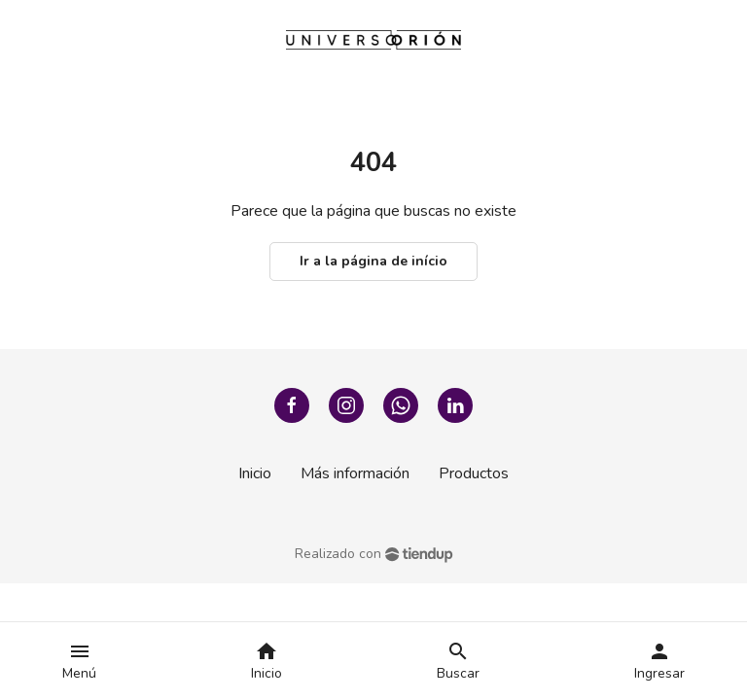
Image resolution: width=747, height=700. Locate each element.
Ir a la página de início (373, 261)
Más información (355, 473)
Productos (474, 473)
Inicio (255, 473)
